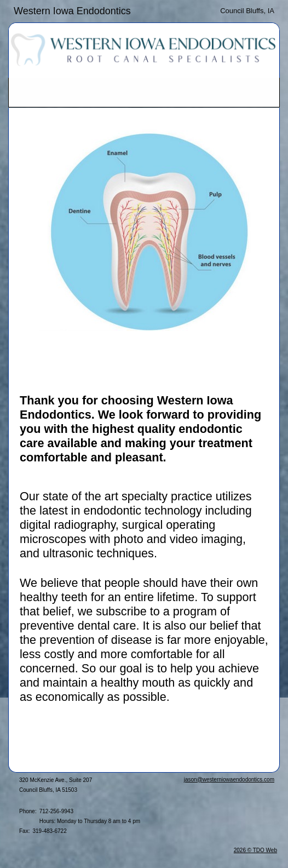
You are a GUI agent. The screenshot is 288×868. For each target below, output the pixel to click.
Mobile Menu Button (18, 93)
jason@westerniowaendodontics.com (229, 780)
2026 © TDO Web (255, 850)
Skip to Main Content (39, 9)
